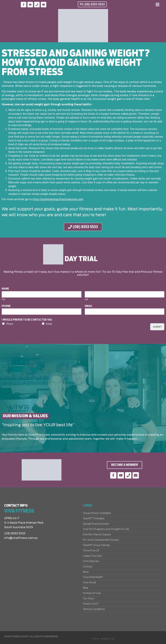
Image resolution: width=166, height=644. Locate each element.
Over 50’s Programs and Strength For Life (106, 529)
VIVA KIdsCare (91, 561)
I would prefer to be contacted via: (27, 320)
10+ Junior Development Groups (101, 540)
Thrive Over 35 (91, 551)
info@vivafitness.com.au (21, 538)
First (3, 299)
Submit (157, 327)
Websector (108, 639)
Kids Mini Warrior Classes (97, 535)
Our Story (88, 599)
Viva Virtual (89, 583)
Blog (85, 588)
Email (90, 306)
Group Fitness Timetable (97, 513)
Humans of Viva (92, 593)
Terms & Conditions (94, 609)
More (86, 572)
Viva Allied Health (93, 577)
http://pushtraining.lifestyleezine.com (58, 199)
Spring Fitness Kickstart (96, 524)
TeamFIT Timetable (94, 519)
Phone (6, 306)
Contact (88, 567)
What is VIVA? (91, 604)
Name (6, 289)
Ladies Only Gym (92, 556)
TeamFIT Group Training (96, 545)
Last (86, 299)
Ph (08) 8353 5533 (92, 4)
